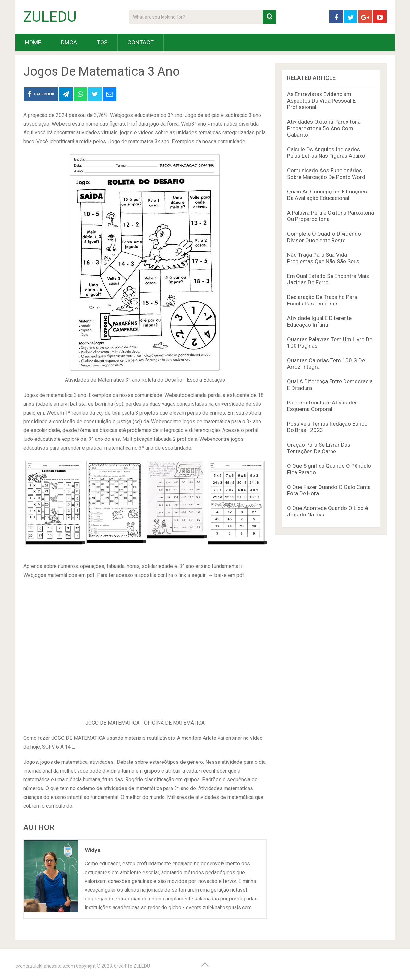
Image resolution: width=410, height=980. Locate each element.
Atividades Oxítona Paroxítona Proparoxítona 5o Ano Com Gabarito (324, 128)
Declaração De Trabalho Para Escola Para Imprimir (322, 300)
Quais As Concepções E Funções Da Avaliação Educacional (327, 195)
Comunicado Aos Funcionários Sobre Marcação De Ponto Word (326, 174)
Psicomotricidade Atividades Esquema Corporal (322, 406)
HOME (33, 42)
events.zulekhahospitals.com (45, 966)
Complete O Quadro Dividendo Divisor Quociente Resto (324, 237)
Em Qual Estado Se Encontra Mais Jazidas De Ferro (328, 279)
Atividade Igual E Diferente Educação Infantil (319, 321)
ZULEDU (50, 17)
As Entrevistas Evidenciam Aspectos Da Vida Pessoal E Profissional (321, 101)
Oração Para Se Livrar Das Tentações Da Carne (319, 448)
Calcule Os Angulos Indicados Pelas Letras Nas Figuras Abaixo (326, 153)
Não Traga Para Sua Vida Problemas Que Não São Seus (323, 258)
